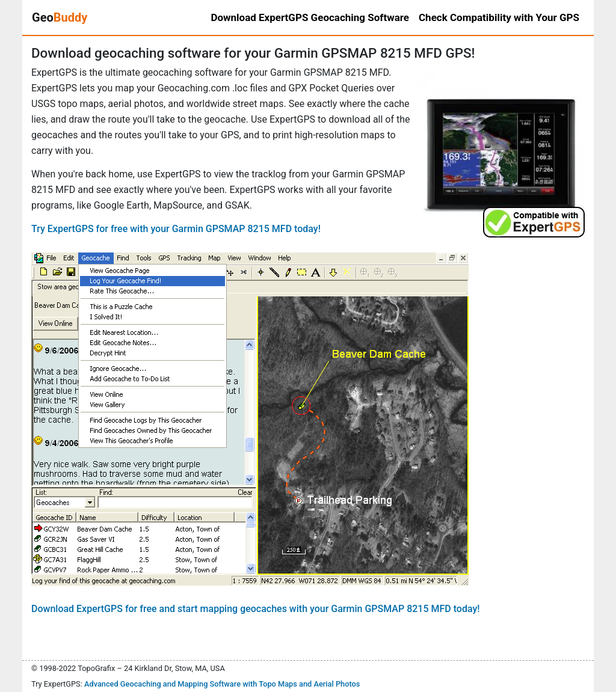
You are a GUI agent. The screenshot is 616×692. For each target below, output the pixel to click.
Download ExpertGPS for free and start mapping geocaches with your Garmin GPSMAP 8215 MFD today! (256, 609)
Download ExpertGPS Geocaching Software (310, 17)
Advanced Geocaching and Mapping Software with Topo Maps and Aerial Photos (222, 684)
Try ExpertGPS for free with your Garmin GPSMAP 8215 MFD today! (176, 229)
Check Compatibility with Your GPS (499, 17)
